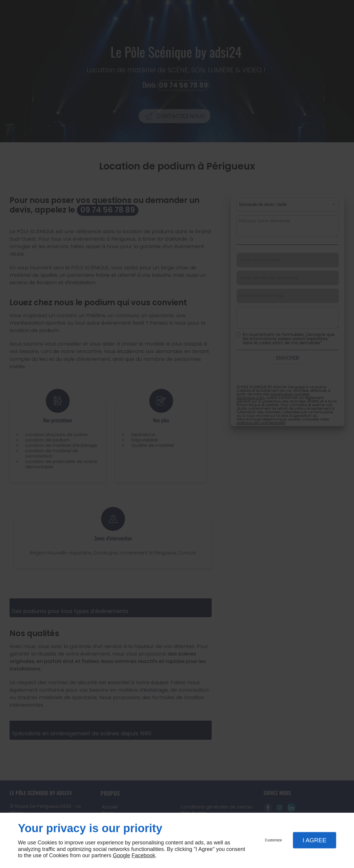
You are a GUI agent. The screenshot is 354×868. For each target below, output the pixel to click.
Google (121, 855)
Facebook (143, 855)
